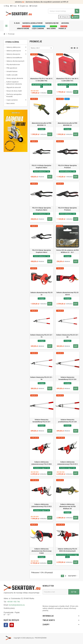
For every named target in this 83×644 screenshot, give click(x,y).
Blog (6, 6)
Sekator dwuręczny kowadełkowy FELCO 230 (67, 378)
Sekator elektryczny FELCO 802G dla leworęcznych (67, 550)
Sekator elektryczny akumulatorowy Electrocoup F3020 (41, 551)
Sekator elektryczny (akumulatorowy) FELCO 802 (41, 463)
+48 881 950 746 (13, 602)
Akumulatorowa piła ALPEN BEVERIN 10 (42, 124)
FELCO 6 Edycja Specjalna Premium (67, 167)
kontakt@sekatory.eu (17, 605)
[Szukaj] (64, 11)
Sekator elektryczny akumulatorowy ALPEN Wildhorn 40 (67, 506)
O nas (13, 6)
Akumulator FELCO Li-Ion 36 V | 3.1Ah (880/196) (41, 80)
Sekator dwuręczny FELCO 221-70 (41, 336)
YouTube (12, 625)
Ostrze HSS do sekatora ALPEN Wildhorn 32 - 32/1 (67, 251)
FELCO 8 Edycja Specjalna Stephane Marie (42, 251)
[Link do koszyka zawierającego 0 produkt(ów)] (75, 17)
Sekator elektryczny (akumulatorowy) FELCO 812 (67, 463)
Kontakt (33, 6)
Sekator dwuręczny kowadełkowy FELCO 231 (41, 421)
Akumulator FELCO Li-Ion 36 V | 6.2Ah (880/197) (67, 80)
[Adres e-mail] (55, 592)
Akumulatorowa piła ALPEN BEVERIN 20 (67, 124)
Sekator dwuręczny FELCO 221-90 (41, 378)
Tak (74, 592)
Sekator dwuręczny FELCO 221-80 (67, 336)
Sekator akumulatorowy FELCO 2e (42, 294)
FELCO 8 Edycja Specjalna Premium (67, 209)
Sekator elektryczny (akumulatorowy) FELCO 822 (41, 505)
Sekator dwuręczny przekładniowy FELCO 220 (67, 421)
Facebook (6, 625)
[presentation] (59, 600)
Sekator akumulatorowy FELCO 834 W (67, 294)
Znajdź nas (23, 6)
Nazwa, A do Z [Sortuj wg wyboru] (35, 48)
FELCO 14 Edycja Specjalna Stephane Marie (42, 167)
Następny (73, 576)
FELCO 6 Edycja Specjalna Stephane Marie (42, 209)
